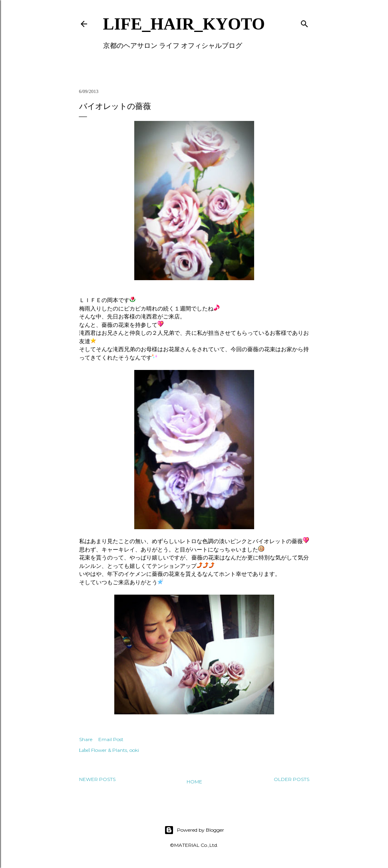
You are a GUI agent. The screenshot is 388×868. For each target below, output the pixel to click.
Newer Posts (97, 779)
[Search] (304, 22)
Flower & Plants (109, 750)
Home (194, 782)
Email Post (111, 739)
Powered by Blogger (194, 830)
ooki (134, 750)
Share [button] (86, 739)
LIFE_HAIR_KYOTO (184, 24)
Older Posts (291, 779)
